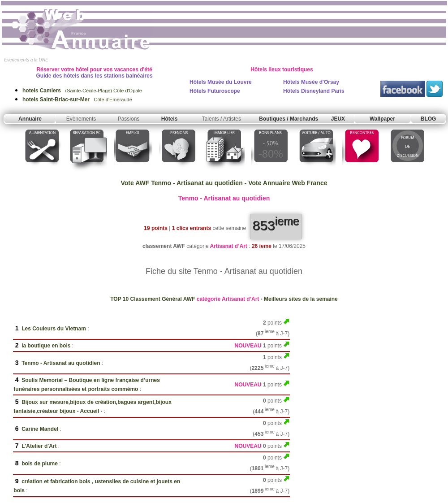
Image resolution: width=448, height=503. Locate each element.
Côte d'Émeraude (77, 100)
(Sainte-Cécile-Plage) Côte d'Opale (82, 91)
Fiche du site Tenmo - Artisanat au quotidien (224, 271)
